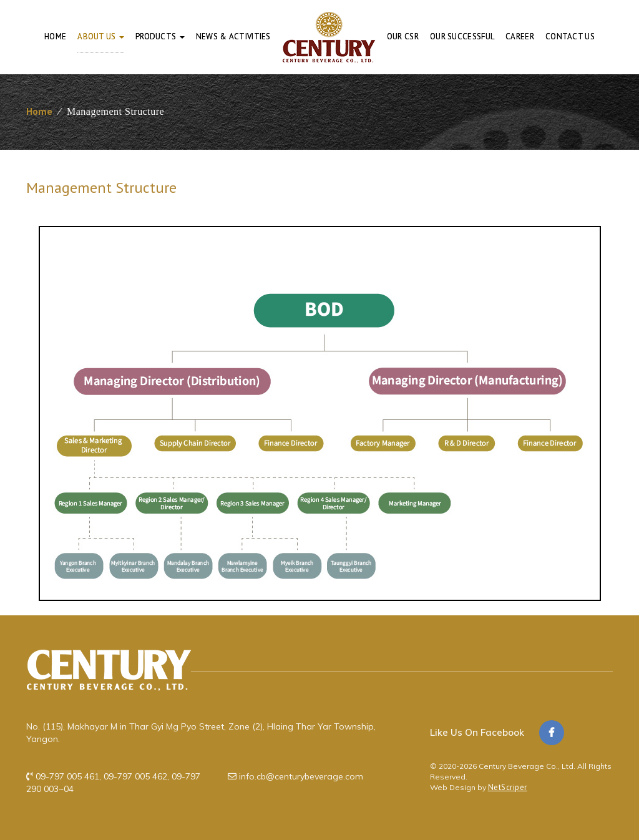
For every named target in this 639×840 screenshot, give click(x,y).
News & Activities (233, 37)
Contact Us (570, 37)
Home (55, 37)
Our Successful (462, 37)
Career (520, 37)
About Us (101, 37)
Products (160, 37)
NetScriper (508, 787)
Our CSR (403, 37)
